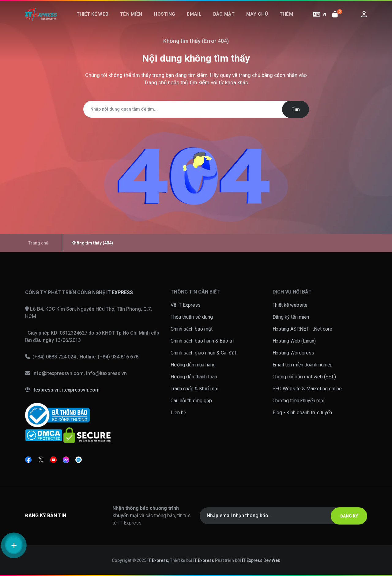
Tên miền (138, 21)
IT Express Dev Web (261, 560)
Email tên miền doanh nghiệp (303, 365)
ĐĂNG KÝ (345, 516)
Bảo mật (220, 21)
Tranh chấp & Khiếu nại (194, 389)
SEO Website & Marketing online (307, 389)
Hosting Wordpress (294, 353)
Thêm (275, 21)
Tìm (291, 109)
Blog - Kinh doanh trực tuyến (302, 413)
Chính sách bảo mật (192, 329)
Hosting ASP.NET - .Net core (303, 329)
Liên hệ (178, 413)
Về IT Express (186, 305)
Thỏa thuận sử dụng (192, 317)
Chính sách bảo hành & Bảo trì (202, 341)
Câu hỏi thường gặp (191, 401)
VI (319, 21)
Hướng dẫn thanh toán (194, 377)
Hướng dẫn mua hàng (193, 365)
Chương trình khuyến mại (299, 401)
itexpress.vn (46, 390)
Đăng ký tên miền (291, 317)
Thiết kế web (103, 21)
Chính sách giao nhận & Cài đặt (203, 353)
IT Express (158, 560)
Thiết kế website (290, 305)
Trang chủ (155, 82)
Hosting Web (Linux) (294, 341)
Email (194, 21)
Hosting (168, 21)
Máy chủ (250, 21)
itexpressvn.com (81, 390)
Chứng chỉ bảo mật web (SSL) (304, 377)
